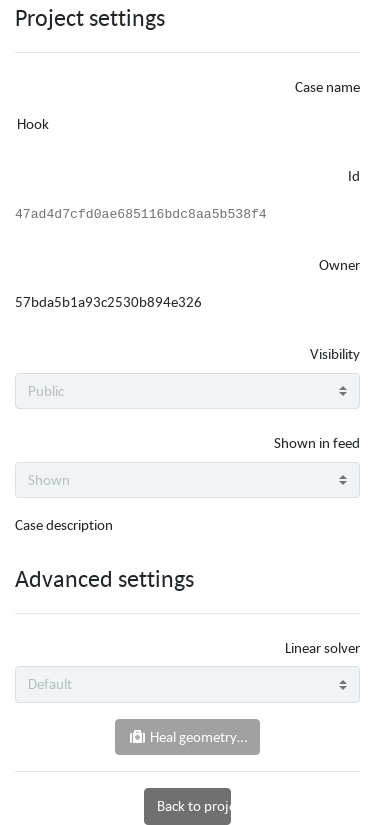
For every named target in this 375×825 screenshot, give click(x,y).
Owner (339, 264)
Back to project (193, 805)
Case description (64, 524)
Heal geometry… (187, 736)
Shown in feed (317, 442)
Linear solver (322, 647)
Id (354, 175)
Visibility (335, 353)
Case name (327, 86)
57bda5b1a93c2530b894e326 (108, 301)
